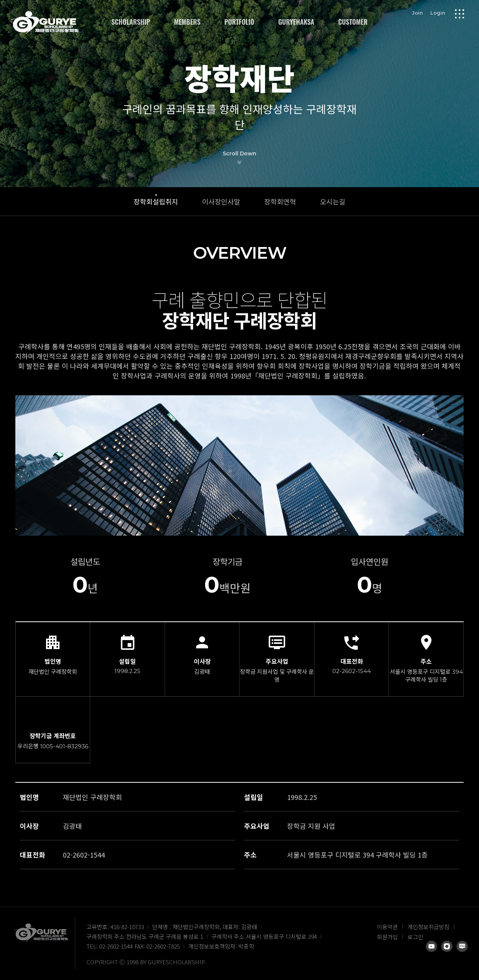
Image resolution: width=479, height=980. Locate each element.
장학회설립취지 (156, 201)
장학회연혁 (280, 201)
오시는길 (333, 201)
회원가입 (387, 937)
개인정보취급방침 (428, 927)
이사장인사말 (221, 201)
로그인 (415, 937)
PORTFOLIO (239, 22)
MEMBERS (187, 22)
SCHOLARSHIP (131, 22)
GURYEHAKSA (296, 22)
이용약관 (387, 927)
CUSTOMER (353, 22)
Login (438, 13)
